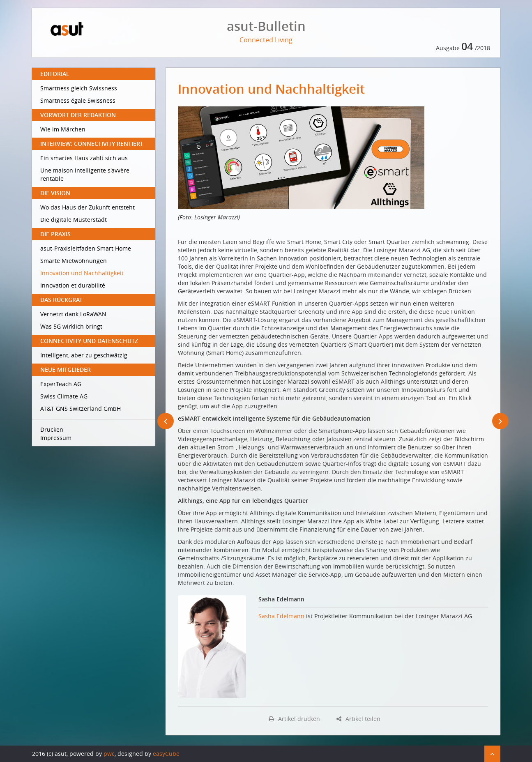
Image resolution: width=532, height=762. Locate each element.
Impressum (56, 438)
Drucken (52, 429)
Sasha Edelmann (281, 616)
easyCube (166, 754)
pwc (109, 754)
